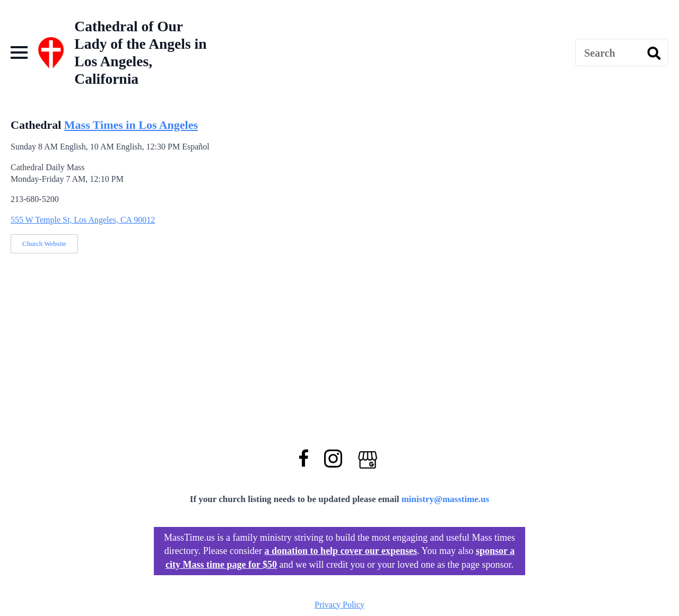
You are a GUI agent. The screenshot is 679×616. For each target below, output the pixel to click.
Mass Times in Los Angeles (131, 125)
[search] (654, 53)
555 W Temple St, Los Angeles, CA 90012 (83, 220)
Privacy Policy (339, 605)
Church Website (44, 244)
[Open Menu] (19, 52)
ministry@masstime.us (446, 499)
